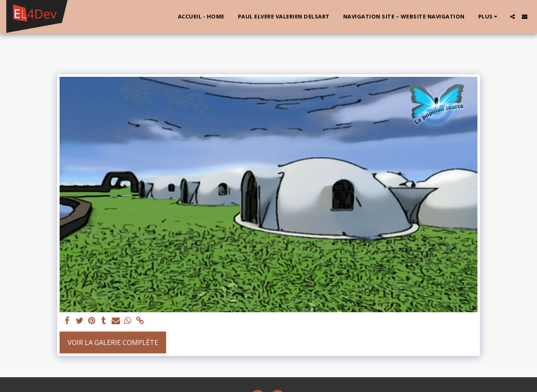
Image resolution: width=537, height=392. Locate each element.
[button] (512, 17)
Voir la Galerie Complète (113, 342)
